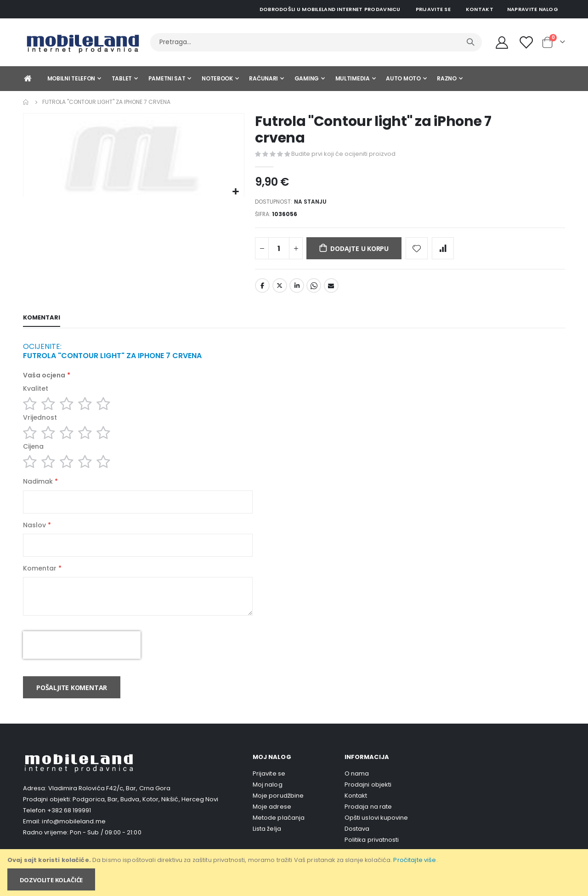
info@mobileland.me (73, 833)
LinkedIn (297, 288)
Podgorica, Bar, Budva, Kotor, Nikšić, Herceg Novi (145, 811)
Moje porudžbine (278, 808)
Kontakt (480, 9)
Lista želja (267, 841)
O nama (357, 785)
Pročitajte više (415, 860)
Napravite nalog (533, 9)
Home (26, 102)
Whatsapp (314, 288)
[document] (295, 873)
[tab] (42, 321)
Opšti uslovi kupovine (376, 830)
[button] (236, 192)
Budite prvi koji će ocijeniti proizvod (343, 154)
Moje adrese (272, 819)
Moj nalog (268, 796)
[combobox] (316, 42)
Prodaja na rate (368, 819)
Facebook (262, 288)
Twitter (280, 288)
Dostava (357, 841)
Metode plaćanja (279, 830)
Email (331, 288)
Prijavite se (433, 9)
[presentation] (82, 657)
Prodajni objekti (368, 796)
